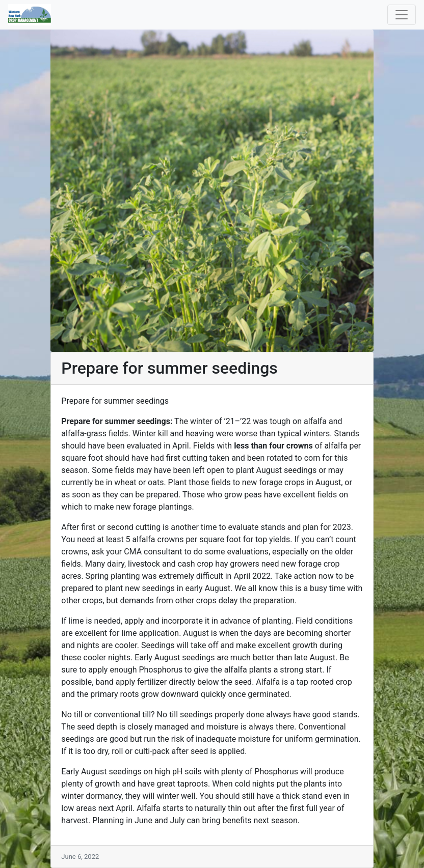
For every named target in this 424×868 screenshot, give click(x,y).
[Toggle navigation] (402, 15)
